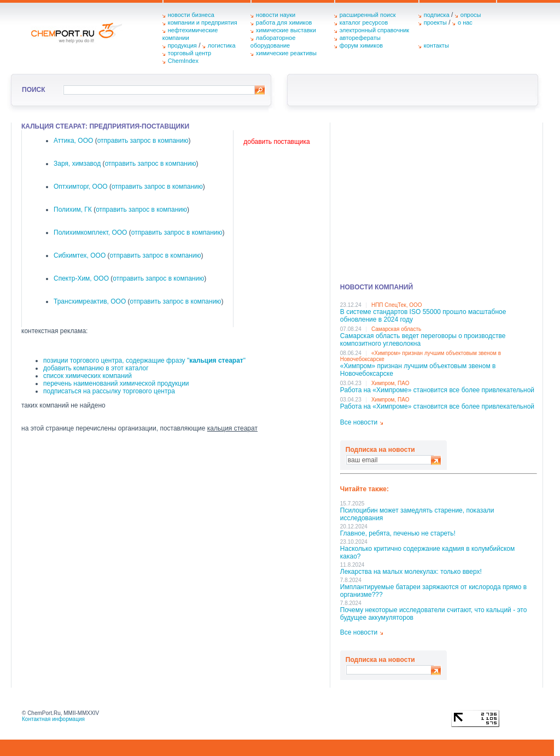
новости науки (276, 15)
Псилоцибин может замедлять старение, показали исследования (417, 514)
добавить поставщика (276, 142)
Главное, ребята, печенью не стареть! (398, 533)
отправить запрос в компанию (143, 141)
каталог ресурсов (364, 22)
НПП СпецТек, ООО (397, 305)
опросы (471, 15)
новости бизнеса (191, 15)
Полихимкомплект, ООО (90, 232)
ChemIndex (183, 61)
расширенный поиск (368, 15)
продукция (182, 45)
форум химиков (361, 45)
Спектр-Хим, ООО (81, 278)
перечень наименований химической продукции (116, 383)
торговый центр (190, 53)
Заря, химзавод (77, 164)
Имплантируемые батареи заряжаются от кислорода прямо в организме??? (433, 591)
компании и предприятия (203, 22)
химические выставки (286, 30)
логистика (222, 45)
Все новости (359, 422)
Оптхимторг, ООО (81, 187)
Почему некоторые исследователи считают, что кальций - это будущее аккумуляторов (434, 614)
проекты (435, 22)
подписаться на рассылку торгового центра (109, 391)
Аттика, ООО (73, 141)
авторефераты (360, 38)
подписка (437, 15)
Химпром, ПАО (390, 383)
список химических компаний (87, 376)
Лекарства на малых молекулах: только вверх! (411, 572)
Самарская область (396, 329)
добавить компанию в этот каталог (96, 368)
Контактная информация (53, 719)
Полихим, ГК (73, 210)
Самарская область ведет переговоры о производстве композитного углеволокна (423, 340)
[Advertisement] (439, 199)
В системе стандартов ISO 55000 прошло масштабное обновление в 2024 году (423, 316)
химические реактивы (286, 53)
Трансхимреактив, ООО (90, 301)
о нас (465, 22)
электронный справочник (374, 30)
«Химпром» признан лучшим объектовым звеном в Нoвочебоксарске (418, 370)
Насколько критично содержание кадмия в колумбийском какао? (427, 553)
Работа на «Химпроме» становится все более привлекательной (437, 390)
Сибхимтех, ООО (80, 255)
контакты (436, 45)
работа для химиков (284, 22)
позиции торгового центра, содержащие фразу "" (144, 360)
